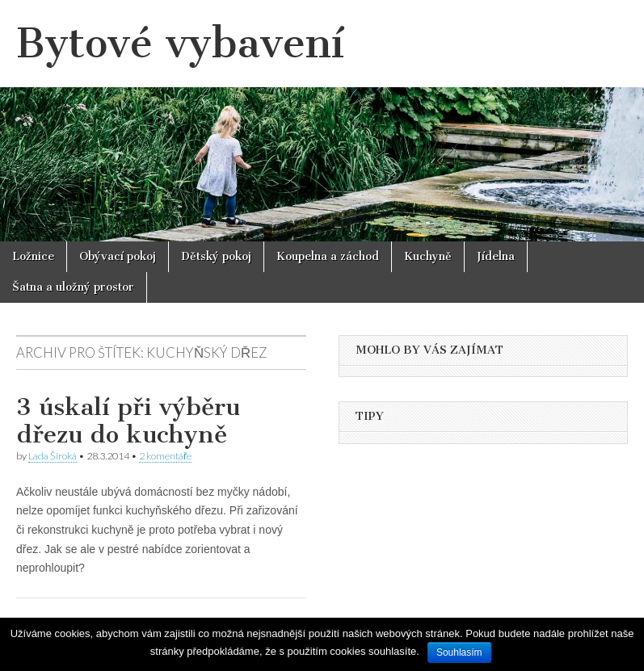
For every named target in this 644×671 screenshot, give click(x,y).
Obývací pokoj (118, 256)
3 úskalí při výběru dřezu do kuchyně (128, 421)
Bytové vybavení (180, 43)
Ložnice (33, 256)
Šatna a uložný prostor (73, 287)
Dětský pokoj (216, 256)
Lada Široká (53, 456)
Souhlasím (459, 652)
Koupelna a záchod (328, 256)
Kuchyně (428, 256)
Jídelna (496, 256)
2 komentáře (165, 456)
